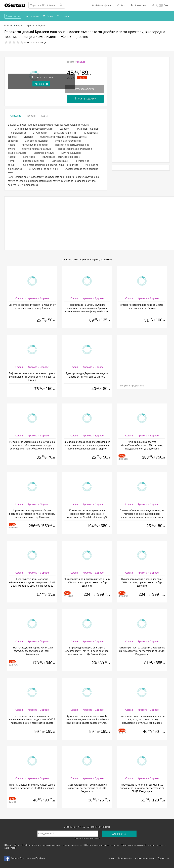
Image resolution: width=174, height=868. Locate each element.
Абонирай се (41, 84)
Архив (111, 858)
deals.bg (81, 62)
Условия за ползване (145, 858)
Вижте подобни (85, 99)
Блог (121, 6)
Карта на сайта (124, 858)
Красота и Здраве (38, 298)
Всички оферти (13, 16)
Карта (44, 116)
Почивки (32, 16)
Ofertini (15, 5)
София (19, 298)
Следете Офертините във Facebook (28, 858)
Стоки (48, 16)
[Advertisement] (141, 110)
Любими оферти (101, 6)
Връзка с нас (138, 6)
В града (63, 16)
